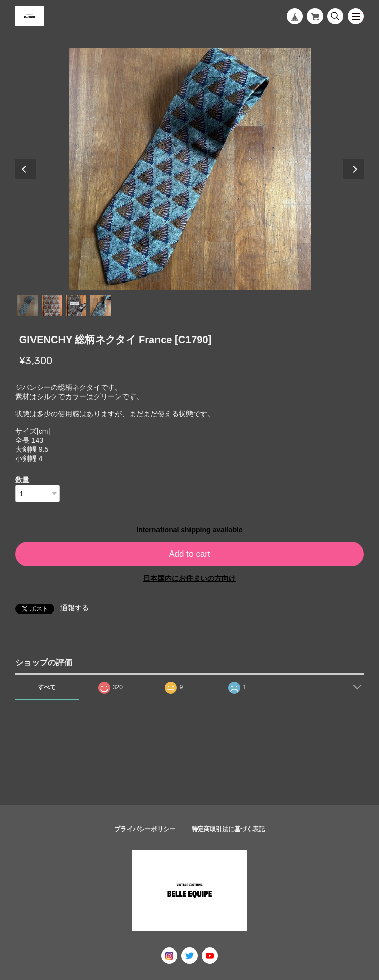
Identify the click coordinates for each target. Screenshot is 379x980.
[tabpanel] (190, 169)
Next (354, 169)
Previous (25, 169)
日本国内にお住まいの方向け (189, 578)
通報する (75, 608)
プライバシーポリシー (145, 829)
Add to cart (189, 554)
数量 (22, 480)
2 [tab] (52, 305)
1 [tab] (27, 305)
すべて (47, 687)
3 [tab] (76, 305)
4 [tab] (101, 305)
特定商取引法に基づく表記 (228, 829)
